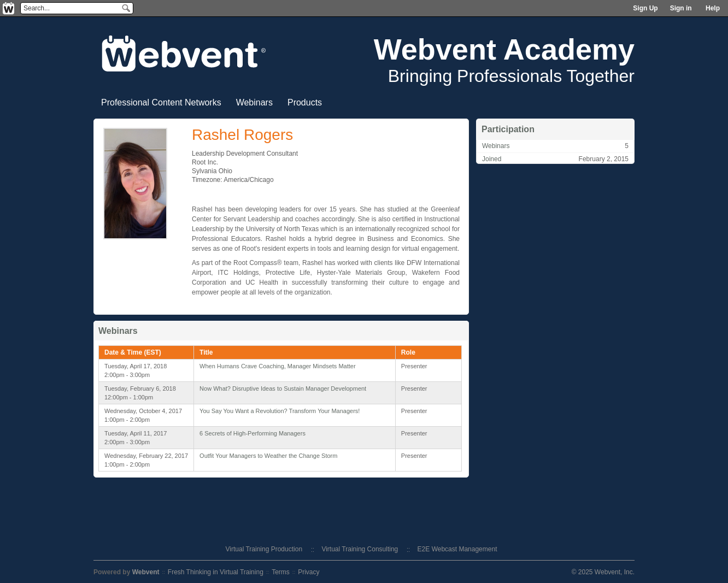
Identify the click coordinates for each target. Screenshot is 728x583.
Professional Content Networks (161, 102)
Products (305, 102)
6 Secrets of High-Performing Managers (253, 433)
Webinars (254, 102)
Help (713, 8)
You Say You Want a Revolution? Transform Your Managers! (280, 411)
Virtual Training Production (264, 549)
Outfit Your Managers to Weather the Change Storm (268, 456)
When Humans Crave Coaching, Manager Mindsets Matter (278, 366)
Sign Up (645, 8)
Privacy (309, 572)
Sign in (681, 8)
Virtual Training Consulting (360, 549)
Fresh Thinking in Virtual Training (216, 572)
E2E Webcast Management (457, 549)
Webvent (146, 572)
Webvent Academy (504, 49)
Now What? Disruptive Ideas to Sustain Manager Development (283, 388)
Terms (281, 572)
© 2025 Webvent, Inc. (603, 572)
